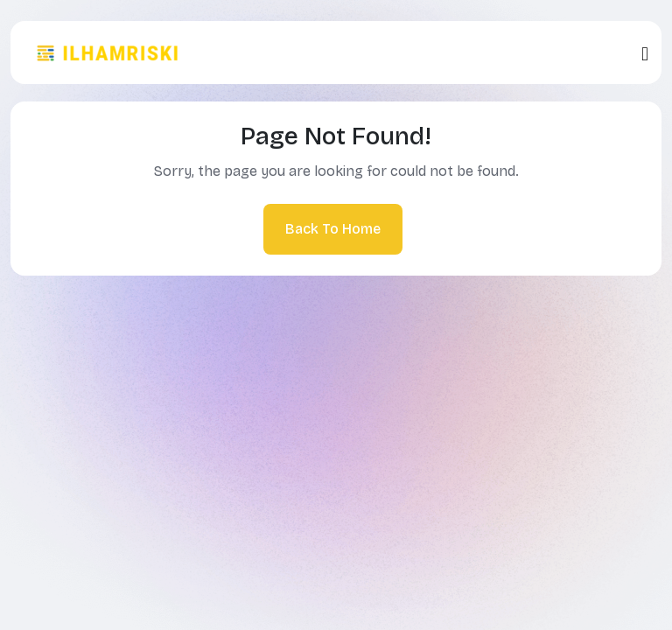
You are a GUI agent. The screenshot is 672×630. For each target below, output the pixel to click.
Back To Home (333, 229)
